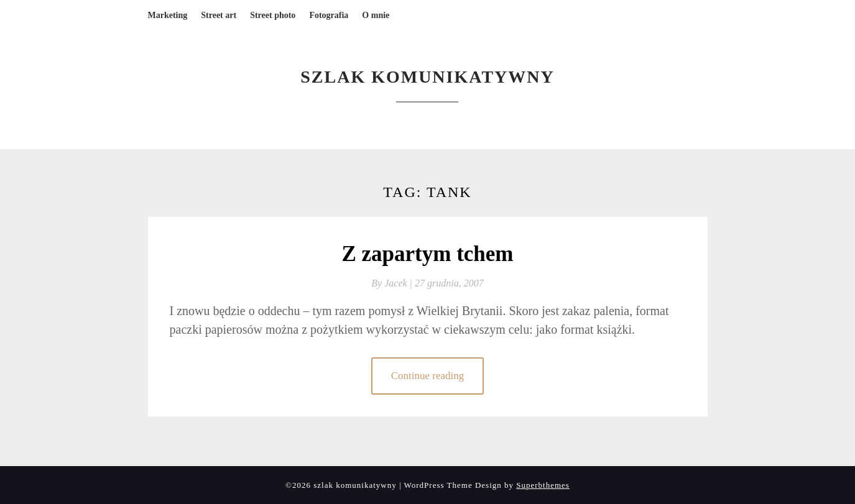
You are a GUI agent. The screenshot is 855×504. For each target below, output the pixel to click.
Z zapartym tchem (427, 254)
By (393, 283)
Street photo (273, 15)
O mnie (376, 15)
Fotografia (329, 15)
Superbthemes (543, 485)
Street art (219, 15)
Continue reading (428, 376)
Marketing (168, 15)
